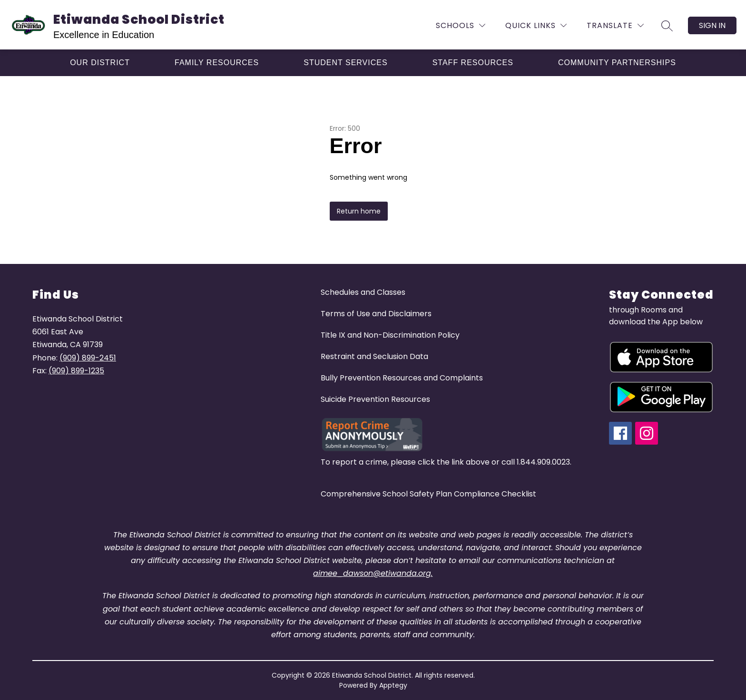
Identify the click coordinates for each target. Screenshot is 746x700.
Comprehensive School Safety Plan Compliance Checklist (428, 494)
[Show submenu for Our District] (100, 63)
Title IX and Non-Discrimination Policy (390, 335)
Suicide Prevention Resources (375, 399)
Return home (359, 211)
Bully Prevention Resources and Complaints (402, 378)
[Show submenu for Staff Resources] (473, 63)
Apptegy (393, 685)
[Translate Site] (615, 25)
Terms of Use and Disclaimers (376, 314)
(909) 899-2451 (88, 358)
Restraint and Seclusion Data (374, 356)
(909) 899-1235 (76, 371)
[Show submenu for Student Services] (345, 63)
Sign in (712, 25)
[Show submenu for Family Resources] (217, 63)
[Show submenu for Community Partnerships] (617, 63)
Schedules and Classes (363, 292)
